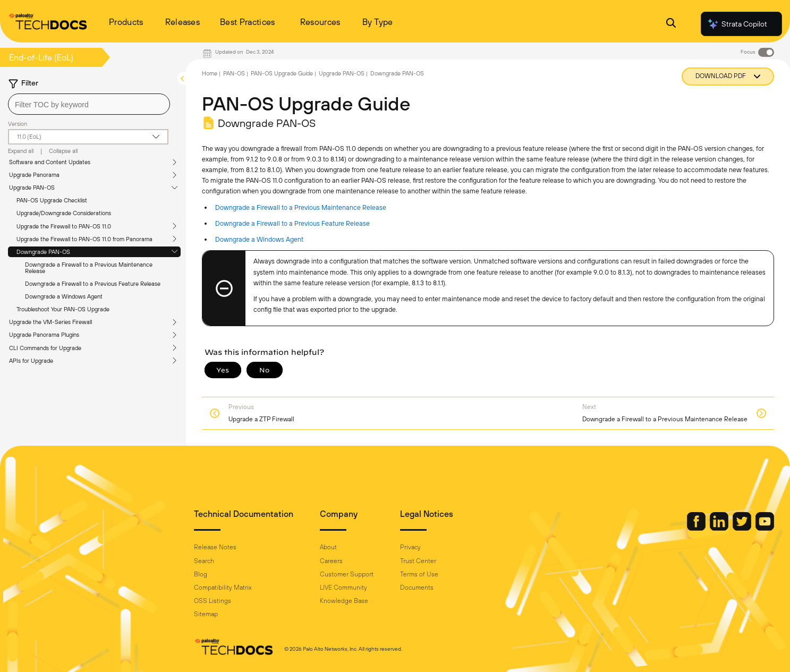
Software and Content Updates (50, 162)
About (328, 547)
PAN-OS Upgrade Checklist (52, 200)
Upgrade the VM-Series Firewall (50, 322)
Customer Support (347, 574)
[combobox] (89, 104)
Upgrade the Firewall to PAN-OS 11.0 (64, 226)
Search (204, 561)
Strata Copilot (737, 24)
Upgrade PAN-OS (32, 188)
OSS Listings (213, 601)
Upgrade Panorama (34, 175)
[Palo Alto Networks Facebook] (697, 528)
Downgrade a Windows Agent (64, 296)
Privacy (410, 547)
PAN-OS (234, 73)
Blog (201, 574)
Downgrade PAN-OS (43, 252)
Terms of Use (419, 574)
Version (18, 124)
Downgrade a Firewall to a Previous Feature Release (93, 284)
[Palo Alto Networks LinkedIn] (720, 528)
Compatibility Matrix (223, 588)
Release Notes (215, 547)
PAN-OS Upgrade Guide (282, 73)
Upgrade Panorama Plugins (44, 335)
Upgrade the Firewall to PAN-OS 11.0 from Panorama (84, 239)
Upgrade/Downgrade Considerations (64, 213)
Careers (331, 561)
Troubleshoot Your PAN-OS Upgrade (63, 309)
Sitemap (206, 614)
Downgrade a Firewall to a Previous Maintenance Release (89, 268)
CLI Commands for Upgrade (45, 348)
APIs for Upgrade (31, 361)
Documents (417, 588)
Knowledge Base (344, 601)
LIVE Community (343, 588)
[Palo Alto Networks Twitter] (743, 528)
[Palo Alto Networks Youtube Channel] (765, 528)
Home (210, 73)
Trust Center (418, 561)
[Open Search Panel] (671, 24)
